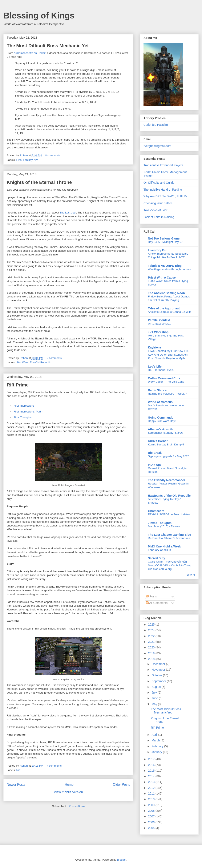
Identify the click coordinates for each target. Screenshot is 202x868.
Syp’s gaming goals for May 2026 (169, 456)
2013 (152, 782)
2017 (152, 759)
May (155, 704)
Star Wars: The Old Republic (34, 362)
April (155, 735)
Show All (191, 575)
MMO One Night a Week (164, 546)
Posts (151, 596)
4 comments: (55, 766)
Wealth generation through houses (169, 269)
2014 (152, 776)
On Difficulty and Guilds (159, 183)
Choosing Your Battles (158, 203)
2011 (152, 793)
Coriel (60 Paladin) (156, 125)
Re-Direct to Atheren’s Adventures (169, 538)
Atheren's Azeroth (161, 429)
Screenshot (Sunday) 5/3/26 (165, 433)
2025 (152, 624)
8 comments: (53, 155)
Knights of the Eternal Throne (39, 182)
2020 (152, 647)
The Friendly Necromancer (167, 480)
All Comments (157, 603)
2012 (152, 788)
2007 (152, 816)
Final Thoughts (23, 417)
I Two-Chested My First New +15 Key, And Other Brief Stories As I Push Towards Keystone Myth (168, 355)
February (158, 746)
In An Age (155, 465)
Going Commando (161, 418)
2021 (152, 642)
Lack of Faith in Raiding (159, 217)
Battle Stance (157, 390)
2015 (152, 771)
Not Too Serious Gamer (164, 238)
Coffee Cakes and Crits (164, 378)
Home (69, 785)
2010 (152, 799)
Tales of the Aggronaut (164, 308)
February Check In (159, 550)
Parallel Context (159, 320)
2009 (152, 805)
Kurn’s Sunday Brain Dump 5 (166, 444)
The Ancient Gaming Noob (166, 293)
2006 (152, 822)
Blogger (122, 860)
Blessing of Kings (39, 16)
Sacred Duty (157, 558)
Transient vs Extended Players (163, 165)
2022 (152, 636)
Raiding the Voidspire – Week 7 (167, 394)
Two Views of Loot (155, 210)
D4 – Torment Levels (161, 370)
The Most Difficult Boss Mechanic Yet (48, 46)
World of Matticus (160, 402)
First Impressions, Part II (29, 412)
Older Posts (122, 785)
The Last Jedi (68, 213)
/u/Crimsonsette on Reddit (29, 53)
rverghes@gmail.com (157, 146)
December (159, 664)
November (159, 670)
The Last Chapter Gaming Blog (169, 535)
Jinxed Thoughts (160, 523)
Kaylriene (155, 347)
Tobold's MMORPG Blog (165, 266)
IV (186, 196)
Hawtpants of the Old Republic (169, 496)
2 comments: (55, 358)
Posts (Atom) (77, 806)
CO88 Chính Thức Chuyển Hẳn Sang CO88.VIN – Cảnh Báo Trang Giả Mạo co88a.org (170, 565)
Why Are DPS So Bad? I (159, 196)
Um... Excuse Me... (160, 324)
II (178, 196)
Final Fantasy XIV (27, 160)
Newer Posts (16, 785)
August (156, 687)
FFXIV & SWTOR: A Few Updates (169, 514)
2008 (152, 811)
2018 (152, 659)
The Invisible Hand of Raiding (163, 190)
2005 (152, 828)
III (181, 196)
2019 (152, 653)
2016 (152, 765)
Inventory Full (158, 250)
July (155, 693)
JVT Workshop (158, 332)
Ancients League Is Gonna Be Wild (170, 312)
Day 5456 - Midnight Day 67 (165, 242)
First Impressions (24, 406)
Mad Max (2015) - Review (164, 526)
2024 (152, 630)
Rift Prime (18, 385)
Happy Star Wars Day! (162, 421)
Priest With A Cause (162, 278)
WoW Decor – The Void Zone (166, 382)
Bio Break (155, 453)
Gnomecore (156, 511)
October (157, 675)
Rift (19, 770)
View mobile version (68, 792)
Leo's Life (155, 367)
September (159, 681)
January (157, 752)
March (156, 740)
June (155, 698)
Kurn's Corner (158, 441)
